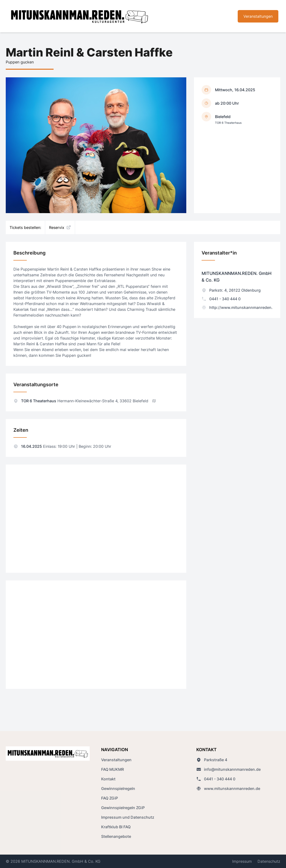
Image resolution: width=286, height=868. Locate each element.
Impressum (242, 861)
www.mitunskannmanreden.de (228, 789)
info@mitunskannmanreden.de (228, 769)
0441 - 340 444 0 (221, 299)
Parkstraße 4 (212, 760)
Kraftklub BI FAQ (116, 827)
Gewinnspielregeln (118, 789)
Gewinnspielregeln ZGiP (123, 808)
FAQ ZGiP (110, 798)
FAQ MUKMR (113, 769)
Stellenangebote (116, 836)
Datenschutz (269, 861)
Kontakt (108, 779)
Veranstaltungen (258, 16)
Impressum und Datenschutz (128, 817)
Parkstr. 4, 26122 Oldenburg (231, 290)
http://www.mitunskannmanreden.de (239, 307)
